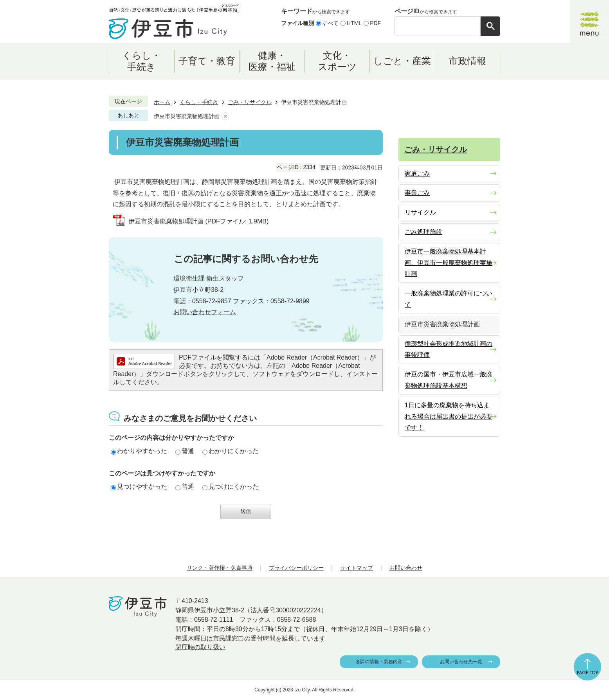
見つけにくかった (231, 487)
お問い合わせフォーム (205, 312)
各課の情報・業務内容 (379, 662)
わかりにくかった (231, 451)
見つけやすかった (139, 487)
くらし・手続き (199, 102)
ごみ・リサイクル (250, 102)
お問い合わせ (406, 568)
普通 (185, 451)
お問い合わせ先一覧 (461, 662)
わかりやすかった (139, 451)
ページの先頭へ (587, 667)
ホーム (162, 102)
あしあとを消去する (225, 116)
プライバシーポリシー (296, 568)
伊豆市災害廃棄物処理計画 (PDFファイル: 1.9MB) (198, 221)
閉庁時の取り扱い (200, 647)
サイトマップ (357, 568)
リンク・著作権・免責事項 (220, 568)
